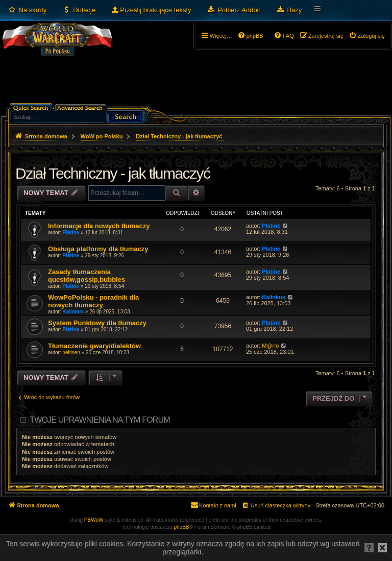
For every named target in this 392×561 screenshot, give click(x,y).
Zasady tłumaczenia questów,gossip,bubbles (87, 276)
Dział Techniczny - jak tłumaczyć (113, 173)
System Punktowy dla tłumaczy (97, 323)
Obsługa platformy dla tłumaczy (98, 249)
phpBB (182, 527)
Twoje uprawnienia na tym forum (100, 420)
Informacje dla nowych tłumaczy (99, 226)
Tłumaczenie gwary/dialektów (94, 346)
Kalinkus (73, 312)
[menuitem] (27, 10)
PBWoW (94, 520)
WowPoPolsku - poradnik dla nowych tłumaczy (93, 301)
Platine (71, 233)
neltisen (71, 352)
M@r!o (270, 346)
